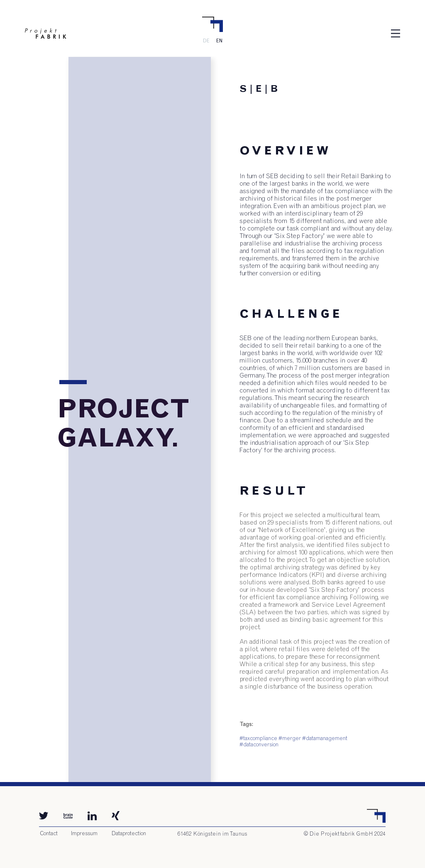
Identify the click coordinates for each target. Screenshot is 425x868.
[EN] (219, 41)
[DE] (206, 41)
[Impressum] (84, 834)
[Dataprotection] (129, 834)
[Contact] (49, 834)
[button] (396, 33)
